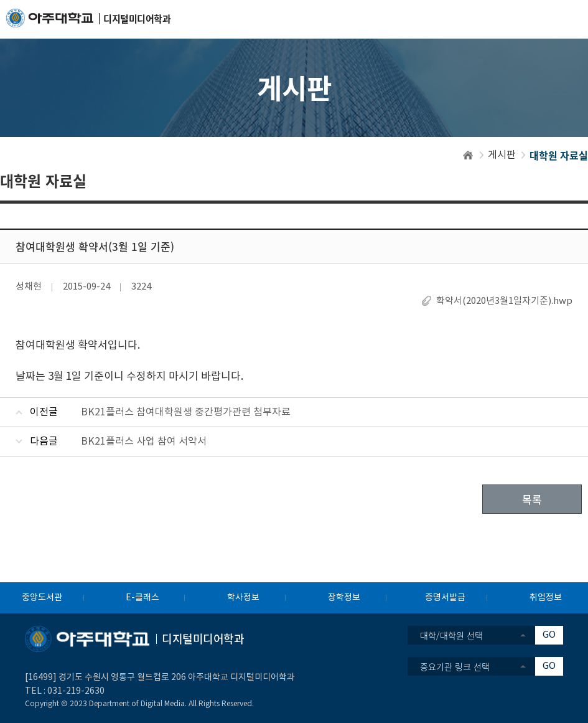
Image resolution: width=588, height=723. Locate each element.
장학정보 (344, 598)
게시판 (502, 155)
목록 (532, 499)
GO (549, 635)
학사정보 (243, 598)
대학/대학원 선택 (451, 635)
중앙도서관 (42, 598)
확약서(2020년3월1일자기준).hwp (504, 301)
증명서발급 (445, 598)
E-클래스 (142, 598)
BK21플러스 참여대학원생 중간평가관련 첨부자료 (186, 412)
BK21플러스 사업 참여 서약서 (144, 442)
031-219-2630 (76, 691)
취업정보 (546, 598)
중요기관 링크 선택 (455, 666)
